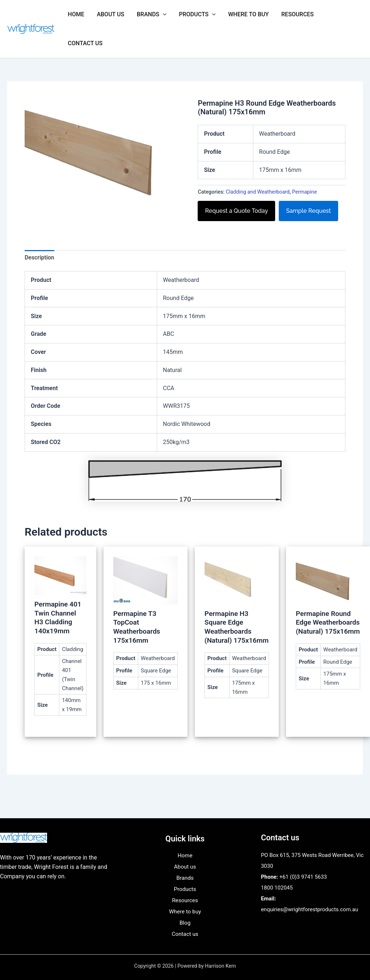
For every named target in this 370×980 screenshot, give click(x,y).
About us (109, 14)
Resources (292, 14)
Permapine (305, 192)
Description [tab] (39, 257)
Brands (149, 14)
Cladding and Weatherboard (258, 192)
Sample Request (308, 211)
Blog (185, 923)
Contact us (85, 43)
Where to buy (244, 14)
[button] (160, 14)
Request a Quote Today (236, 211)
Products (194, 14)
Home (75, 14)
